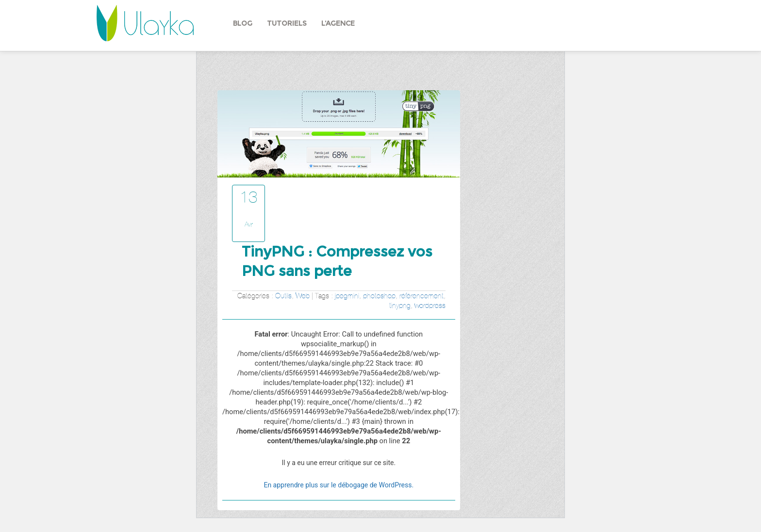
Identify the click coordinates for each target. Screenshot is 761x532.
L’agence (338, 23)
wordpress (430, 305)
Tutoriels (287, 23)
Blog (243, 23)
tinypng (400, 305)
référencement (422, 296)
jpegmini (347, 296)
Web (303, 296)
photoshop (379, 296)
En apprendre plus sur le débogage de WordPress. (339, 485)
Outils (283, 296)
